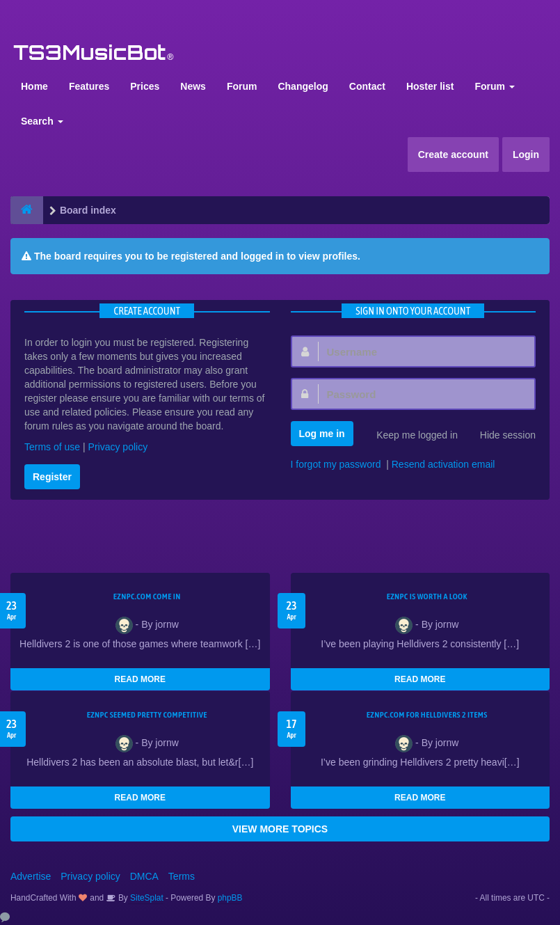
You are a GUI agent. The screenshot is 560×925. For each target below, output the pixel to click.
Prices (145, 86)
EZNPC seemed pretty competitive (147, 715)
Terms (182, 876)
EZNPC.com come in (147, 596)
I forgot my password (336, 464)
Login (526, 155)
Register (52, 477)
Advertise (31, 876)
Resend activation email (443, 464)
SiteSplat (146, 898)
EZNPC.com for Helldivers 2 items (427, 715)
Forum (242, 86)
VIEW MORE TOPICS (280, 829)
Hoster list (430, 86)
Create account (453, 155)
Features (89, 86)
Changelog (303, 86)
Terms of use (52, 447)
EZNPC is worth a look (427, 596)
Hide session (500, 436)
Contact (367, 86)
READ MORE (140, 679)
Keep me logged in (409, 436)
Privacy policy (118, 447)
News (193, 86)
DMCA (144, 876)
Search (42, 121)
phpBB (230, 898)
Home (34, 86)
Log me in (322, 434)
